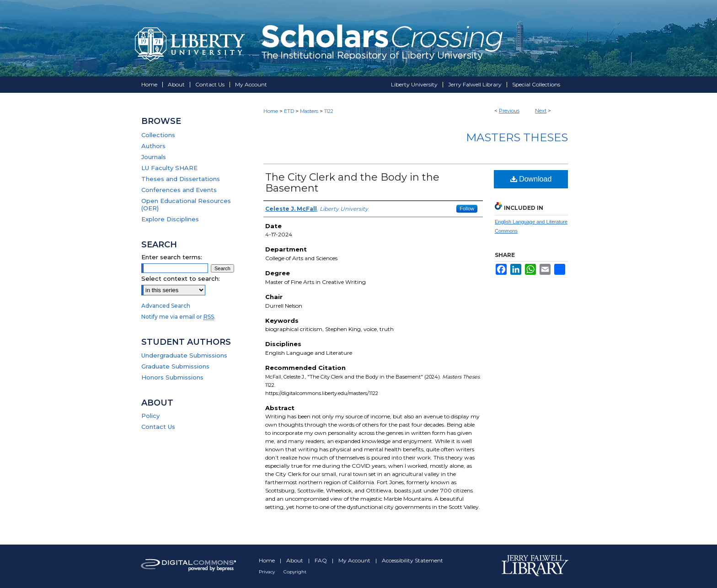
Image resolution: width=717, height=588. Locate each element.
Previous (509, 111)
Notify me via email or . (178, 317)
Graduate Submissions (175, 366)
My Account (355, 560)
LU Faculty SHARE (169, 168)
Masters (309, 111)
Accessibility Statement (412, 560)
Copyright (295, 572)
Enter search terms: (172, 257)
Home (271, 111)
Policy (150, 416)
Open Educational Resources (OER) (186, 204)
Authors (153, 146)
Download (531, 179)
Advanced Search (166, 306)
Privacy (268, 572)
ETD (289, 111)
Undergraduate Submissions (184, 355)
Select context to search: (181, 278)
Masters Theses (517, 137)
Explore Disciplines (170, 219)
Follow (467, 208)
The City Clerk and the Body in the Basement (352, 183)
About (295, 560)
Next (541, 111)
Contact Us (158, 427)
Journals (154, 157)
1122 (329, 111)
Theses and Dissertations (181, 179)
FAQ (321, 560)
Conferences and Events (179, 190)
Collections (158, 135)
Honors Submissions (172, 377)
